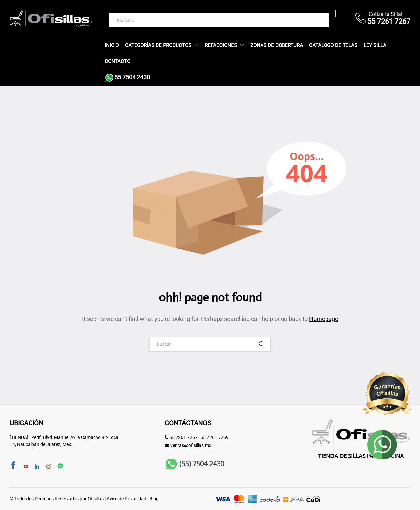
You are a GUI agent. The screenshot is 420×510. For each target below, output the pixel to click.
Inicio (112, 45)
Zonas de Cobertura (277, 45)
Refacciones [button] (221, 45)
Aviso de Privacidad (126, 499)
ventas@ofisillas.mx (191, 445)
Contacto (117, 61)
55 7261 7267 (183, 437)
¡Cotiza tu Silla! (385, 14)
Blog (154, 499)
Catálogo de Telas (333, 45)
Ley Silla (375, 45)
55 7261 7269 (215, 437)
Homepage (324, 319)
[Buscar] (311, 13)
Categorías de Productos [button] (158, 45)
